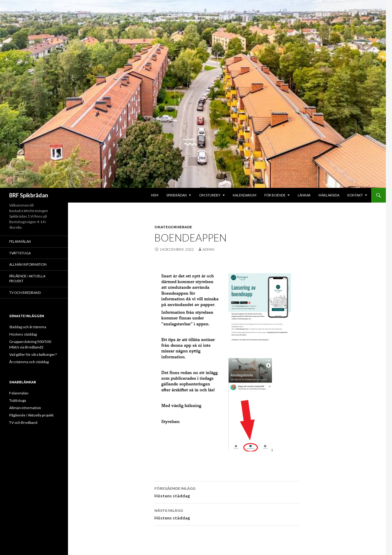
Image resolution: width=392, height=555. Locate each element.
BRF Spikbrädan (29, 195)
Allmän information (28, 264)
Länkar (304, 195)
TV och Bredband (25, 293)
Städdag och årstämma (28, 327)
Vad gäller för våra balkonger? (33, 354)
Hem (155, 195)
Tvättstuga (20, 253)
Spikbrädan (177, 195)
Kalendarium (245, 195)
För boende (275, 195)
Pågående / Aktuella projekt (27, 279)
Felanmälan (20, 241)
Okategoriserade (173, 227)
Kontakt (355, 195)
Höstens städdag (227, 492)
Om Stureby (210, 195)
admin (208, 249)
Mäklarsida (329, 195)
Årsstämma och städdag (29, 362)
